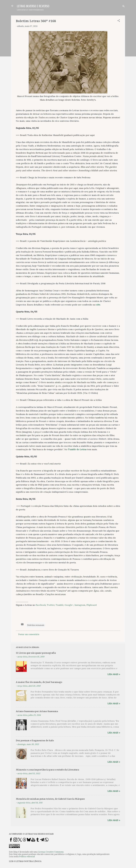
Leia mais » (114, 674)
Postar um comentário (29, 634)
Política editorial (27, 857)
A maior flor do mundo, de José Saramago (39, 682)
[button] (119, 21)
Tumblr (60, 605)
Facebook (41, 605)
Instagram (80, 605)
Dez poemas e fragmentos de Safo (35, 740)
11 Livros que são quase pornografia (36, 653)
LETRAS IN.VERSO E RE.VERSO (33, 6)
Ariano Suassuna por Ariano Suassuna (37, 711)
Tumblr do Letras (77, 449)
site (98, 305)
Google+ (69, 605)
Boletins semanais (36, 625)
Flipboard (92, 605)
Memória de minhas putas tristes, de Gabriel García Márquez (50, 799)
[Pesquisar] (124, 7)
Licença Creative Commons (51, 852)
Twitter (51, 605)
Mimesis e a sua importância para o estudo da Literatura (47, 770)
